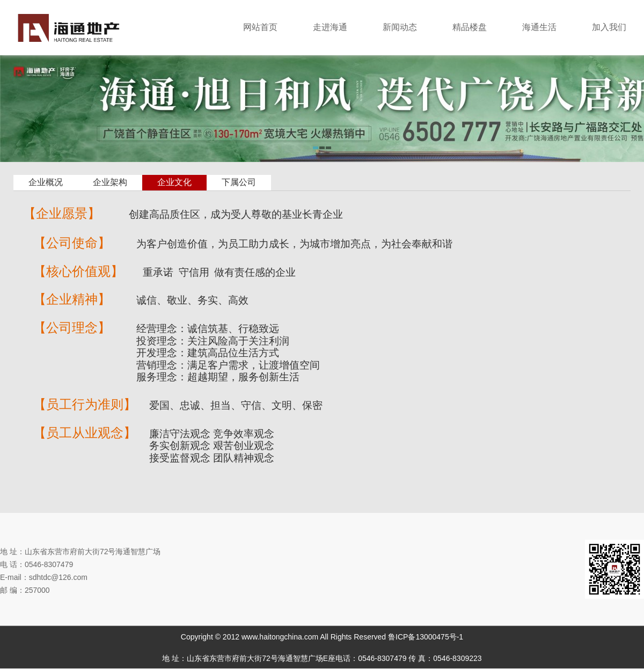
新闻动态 (400, 27)
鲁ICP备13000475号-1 (426, 637)
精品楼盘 (470, 27)
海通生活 (539, 27)
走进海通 (330, 27)
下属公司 (239, 182)
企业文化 (174, 182)
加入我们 (609, 27)
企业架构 (110, 182)
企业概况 (46, 182)
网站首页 (260, 27)
